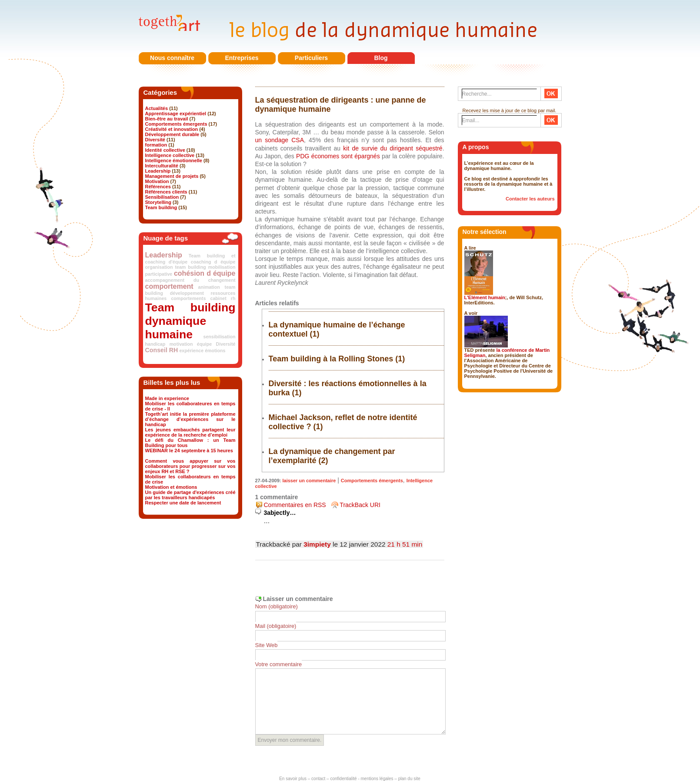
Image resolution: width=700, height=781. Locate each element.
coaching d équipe (213, 262)
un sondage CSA (280, 140)
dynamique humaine (176, 328)
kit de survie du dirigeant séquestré (393, 148)
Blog (381, 58)
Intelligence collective (170, 155)
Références (158, 187)
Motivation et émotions (171, 487)
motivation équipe (191, 344)
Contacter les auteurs (530, 199)
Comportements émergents (176, 124)
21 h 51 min (405, 544)
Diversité (155, 140)
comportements (188, 298)
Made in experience (167, 398)
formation (156, 145)
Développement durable (172, 134)
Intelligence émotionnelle (174, 160)
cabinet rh (223, 298)
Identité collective (165, 150)
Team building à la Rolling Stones (331, 359)
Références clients (166, 192)
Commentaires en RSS (295, 505)
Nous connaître (172, 58)
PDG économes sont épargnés (338, 156)
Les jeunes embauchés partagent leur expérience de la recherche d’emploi (190, 432)
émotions (215, 350)
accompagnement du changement (190, 280)
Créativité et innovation (172, 129)
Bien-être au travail (167, 119)
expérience (191, 350)
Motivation (157, 181)
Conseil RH (162, 350)
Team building (161, 207)
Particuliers (311, 58)
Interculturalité (162, 166)
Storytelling (158, 202)
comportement (169, 286)
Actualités (157, 108)
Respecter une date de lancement (183, 503)
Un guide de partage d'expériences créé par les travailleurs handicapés (190, 495)
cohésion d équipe (205, 273)
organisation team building (176, 267)
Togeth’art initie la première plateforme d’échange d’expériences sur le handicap (190, 419)
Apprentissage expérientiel (176, 113)
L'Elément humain (485, 297)
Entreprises (242, 58)
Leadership (158, 171)
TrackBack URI (360, 505)
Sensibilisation (162, 197)
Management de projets (172, 176)
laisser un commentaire (309, 481)
